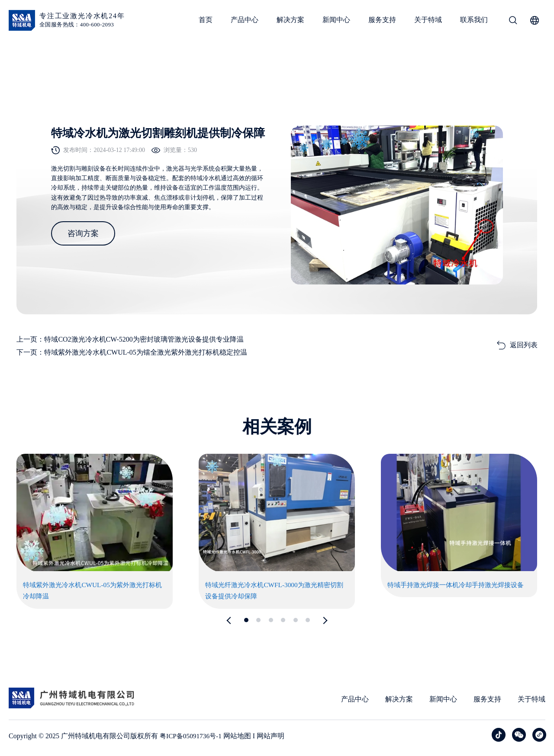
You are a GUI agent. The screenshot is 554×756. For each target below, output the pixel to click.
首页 (206, 20)
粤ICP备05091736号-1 (192, 736)
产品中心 (245, 20)
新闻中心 (336, 20)
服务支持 (382, 20)
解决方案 (290, 20)
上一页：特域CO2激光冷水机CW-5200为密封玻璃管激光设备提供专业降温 (130, 339)
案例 (45, 62)
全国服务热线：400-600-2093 (77, 24)
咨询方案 (83, 251)
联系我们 (474, 20)
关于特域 (428, 20)
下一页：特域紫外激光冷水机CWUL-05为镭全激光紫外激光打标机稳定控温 (132, 352)
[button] (230, 621)
